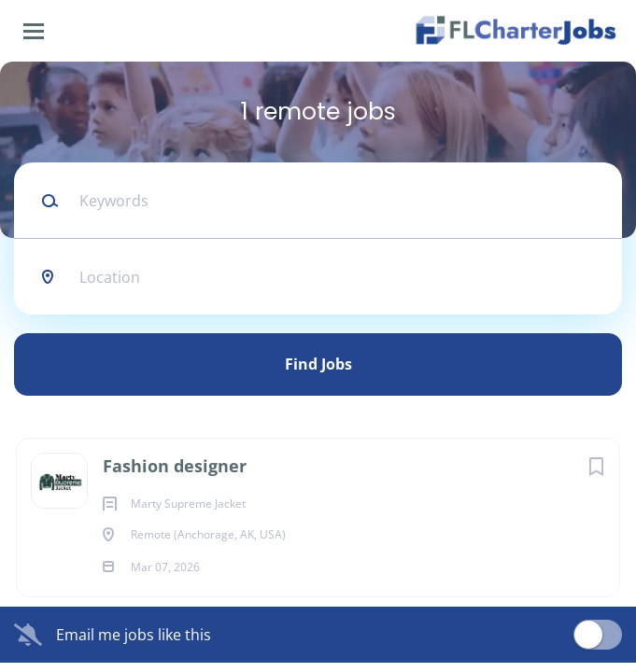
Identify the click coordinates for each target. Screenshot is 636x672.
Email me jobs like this (134, 635)
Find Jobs (318, 364)
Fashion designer (175, 466)
